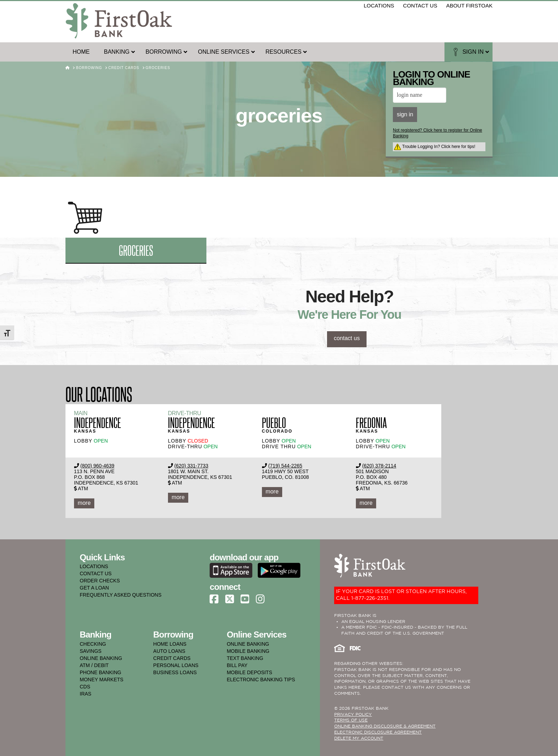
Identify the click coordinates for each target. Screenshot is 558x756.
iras (86, 694)
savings (91, 651)
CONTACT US (96, 573)
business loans (175, 672)
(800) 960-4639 (98, 466)
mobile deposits (249, 672)
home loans (170, 644)
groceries (136, 250)
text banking (245, 658)
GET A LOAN (94, 588)
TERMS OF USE (351, 720)
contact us (420, 6)
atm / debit (94, 665)
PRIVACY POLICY (353, 715)
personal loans (176, 665)
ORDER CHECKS (100, 581)
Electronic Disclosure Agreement (378, 732)
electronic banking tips (261, 680)
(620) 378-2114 (379, 466)
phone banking (101, 672)
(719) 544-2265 (285, 466)
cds (85, 687)
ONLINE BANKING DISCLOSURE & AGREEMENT (385, 726)
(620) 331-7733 (191, 466)
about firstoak (469, 6)
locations (379, 6)
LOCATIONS (94, 566)
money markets (102, 680)
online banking (101, 658)
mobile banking (248, 651)
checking (93, 644)
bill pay (237, 665)
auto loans (169, 651)
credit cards (172, 658)
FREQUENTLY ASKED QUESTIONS (121, 595)
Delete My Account (359, 738)
